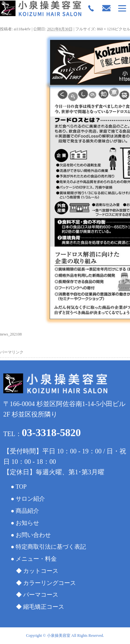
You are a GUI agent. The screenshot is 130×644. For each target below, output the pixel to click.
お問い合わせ (33, 535)
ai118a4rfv (22, 29)
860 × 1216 (106, 29)
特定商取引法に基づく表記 (51, 547)
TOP (21, 487)
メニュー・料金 (36, 559)
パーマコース (41, 595)
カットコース (41, 571)
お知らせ (27, 523)
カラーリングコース (50, 583)
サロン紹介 (30, 499)
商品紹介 (27, 511)
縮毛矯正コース (44, 607)
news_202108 (11, 334)
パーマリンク (12, 352)
